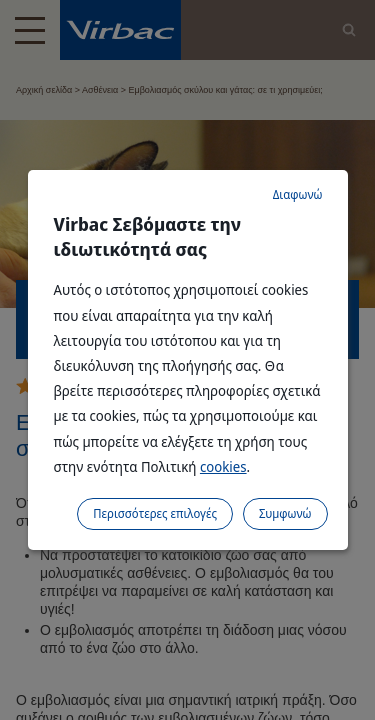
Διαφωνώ (298, 194)
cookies (223, 466)
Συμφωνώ (285, 513)
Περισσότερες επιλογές (155, 513)
